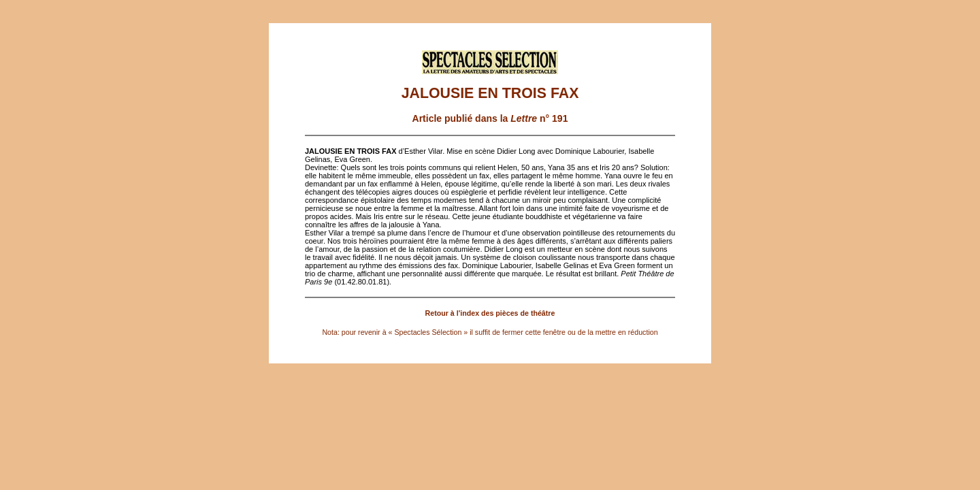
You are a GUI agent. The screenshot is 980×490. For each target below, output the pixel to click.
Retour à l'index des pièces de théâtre (490, 313)
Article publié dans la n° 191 (490, 118)
